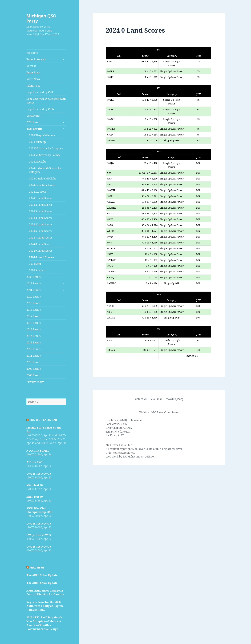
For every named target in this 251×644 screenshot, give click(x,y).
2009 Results (34, 369)
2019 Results (34, 303)
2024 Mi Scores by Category (46, 148)
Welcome (32, 53)
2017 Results (34, 316)
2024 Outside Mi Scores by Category (45, 170)
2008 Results (34, 375)
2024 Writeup (37, 142)
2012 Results (34, 349)
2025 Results (34, 122)
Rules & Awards (36, 59)
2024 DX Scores (38, 192)
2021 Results (34, 290)
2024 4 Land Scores (41, 218)
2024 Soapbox (37, 270)
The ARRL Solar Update (42, 575)
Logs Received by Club (40, 109)
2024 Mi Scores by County (45, 155)
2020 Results (34, 297)
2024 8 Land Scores (41, 244)
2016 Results (34, 323)
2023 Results (34, 277)
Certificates (33, 116)
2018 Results (34, 310)
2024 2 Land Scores (41, 205)
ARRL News (37, 568)
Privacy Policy (35, 382)
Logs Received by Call (40, 92)
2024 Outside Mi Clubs (43, 179)
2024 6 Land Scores (41, 231)
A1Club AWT (35, 462)
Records (31, 66)
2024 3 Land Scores (41, 211)
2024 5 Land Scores (41, 224)
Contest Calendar (43, 420)
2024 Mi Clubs (37, 162)
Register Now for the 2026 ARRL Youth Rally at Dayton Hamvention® (45, 606)
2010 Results (34, 362)
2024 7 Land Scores (41, 238)
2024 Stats (35, 264)
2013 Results (34, 342)
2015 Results (34, 329)
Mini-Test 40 (34, 485)
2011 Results (34, 356)
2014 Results (34, 336)
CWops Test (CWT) (39, 474)
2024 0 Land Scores (41, 257)
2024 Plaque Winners (42, 135)
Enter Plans (33, 72)
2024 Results (34, 129)
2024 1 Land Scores (41, 198)
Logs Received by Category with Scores (46, 101)
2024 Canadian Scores (42, 185)
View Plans (33, 79)
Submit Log (33, 86)
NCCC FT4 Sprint (38, 451)
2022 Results (34, 283)
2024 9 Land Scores (41, 251)
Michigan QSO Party (41, 18)
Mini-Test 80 (34, 497)
